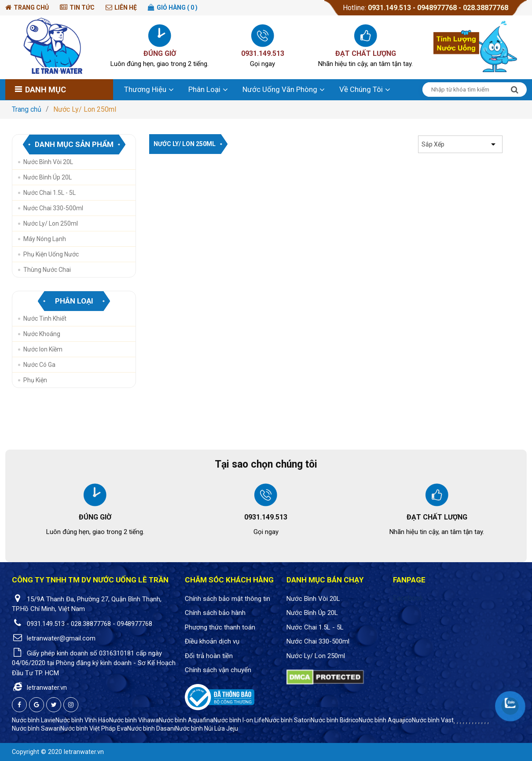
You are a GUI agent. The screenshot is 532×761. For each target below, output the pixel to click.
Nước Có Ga (39, 365)
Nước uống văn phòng (280, 89)
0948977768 (438, 8)
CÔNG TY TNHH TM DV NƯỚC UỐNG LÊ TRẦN (90, 580)
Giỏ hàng (177, 7)
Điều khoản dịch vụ (212, 641)
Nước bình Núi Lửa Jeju (207, 728)
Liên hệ (126, 7)
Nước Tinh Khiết (45, 318)
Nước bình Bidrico (335, 720)
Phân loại (204, 89)
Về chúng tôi (361, 89)
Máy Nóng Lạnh (45, 239)
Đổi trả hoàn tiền (209, 656)
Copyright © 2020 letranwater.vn (58, 752)
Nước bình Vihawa (134, 720)
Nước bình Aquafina (186, 720)
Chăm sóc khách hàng (229, 580)
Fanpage (409, 580)
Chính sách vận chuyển (218, 670)
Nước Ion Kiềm (43, 349)
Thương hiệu (145, 89)
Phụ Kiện (35, 380)
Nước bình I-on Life (239, 720)
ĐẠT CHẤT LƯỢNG (366, 53)
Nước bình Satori (288, 720)
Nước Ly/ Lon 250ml (85, 109)
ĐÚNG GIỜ (160, 53)
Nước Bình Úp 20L (48, 177)
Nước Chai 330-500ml (53, 208)
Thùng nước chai (47, 270)
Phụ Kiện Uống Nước (51, 254)
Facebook (408, 598)
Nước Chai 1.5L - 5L (50, 193)
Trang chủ (31, 7)
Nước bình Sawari (36, 728)
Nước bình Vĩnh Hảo (82, 720)
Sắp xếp (433, 144)
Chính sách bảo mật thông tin (227, 599)
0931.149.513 (389, 8)
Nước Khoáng (42, 334)
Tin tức (82, 7)
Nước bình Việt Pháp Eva (94, 728)
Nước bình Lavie (34, 720)
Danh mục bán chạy (325, 580)
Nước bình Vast (433, 720)
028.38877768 (486, 8)
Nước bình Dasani (151, 728)
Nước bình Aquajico (385, 720)
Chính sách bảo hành (215, 613)
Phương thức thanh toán (220, 627)
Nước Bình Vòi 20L (48, 162)
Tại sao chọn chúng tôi (266, 464)
